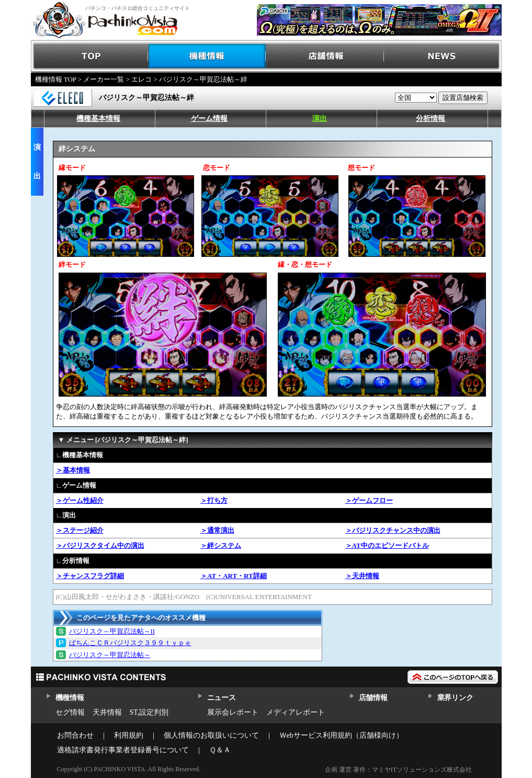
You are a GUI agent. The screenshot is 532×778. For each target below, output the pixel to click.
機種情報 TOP (56, 79)
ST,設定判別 (149, 712)
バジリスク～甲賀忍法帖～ (110, 655)
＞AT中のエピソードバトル (387, 545)
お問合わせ (75, 735)
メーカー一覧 (104, 79)
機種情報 (207, 56)
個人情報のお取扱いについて (211, 735)
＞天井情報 (362, 576)
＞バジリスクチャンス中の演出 (393, 530)
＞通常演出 (217, 530)
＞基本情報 (73, 470)
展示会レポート (233, 712)
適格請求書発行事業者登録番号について (123, 750)
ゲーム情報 (209, 119)
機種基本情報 (98, 119)
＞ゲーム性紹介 (80, 500)
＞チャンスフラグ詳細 (90, 576)
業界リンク (455, 698)
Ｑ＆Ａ (220, 750)
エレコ (142, 79)
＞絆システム (221, 545)
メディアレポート (296, 712)
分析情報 (431, 119)
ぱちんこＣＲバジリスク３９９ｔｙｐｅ (130, 643)
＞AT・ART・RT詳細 (234, 576)
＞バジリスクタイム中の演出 (100, 545)
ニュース (222, 698)
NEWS (443, 56)
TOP (90, 56)
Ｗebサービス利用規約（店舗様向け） (341, 735)
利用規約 (129, 735)
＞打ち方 (214, 500)
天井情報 (107, 712)
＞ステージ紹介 (80, 530)
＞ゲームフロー (369, 500)
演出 (320, 119)
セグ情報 (70, 712)
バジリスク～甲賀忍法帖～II (112, 631)
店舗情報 (325, 56)
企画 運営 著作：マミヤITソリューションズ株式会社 (398, 770)
